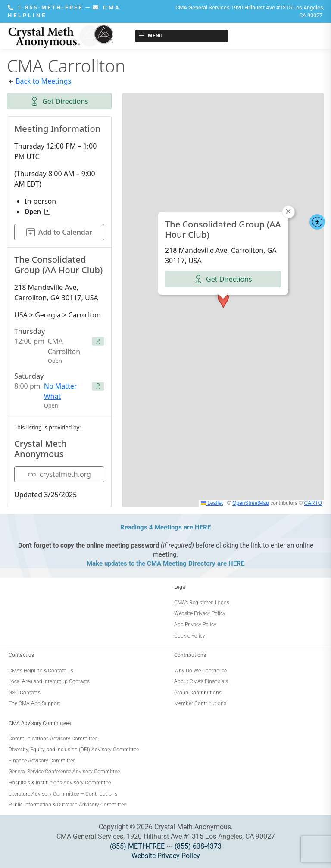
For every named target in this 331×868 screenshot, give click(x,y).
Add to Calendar (59, 232)
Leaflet (212, 503)
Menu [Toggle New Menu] (150, 36)
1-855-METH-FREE (47, 8)
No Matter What (61, 391)
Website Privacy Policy (166, 856)
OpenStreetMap (251, 503)
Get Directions (59, 101)
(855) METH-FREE (137, 846)
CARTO (313, 503)
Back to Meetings (43, 81)
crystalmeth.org (59, 474)
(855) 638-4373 (198, 846)
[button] (223, 300)
